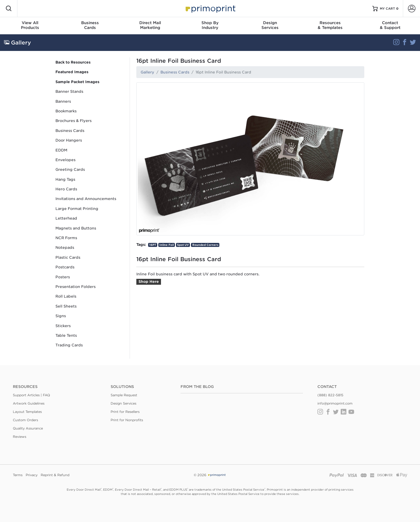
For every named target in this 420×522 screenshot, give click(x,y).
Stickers (63, 326)
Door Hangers (69, 140)
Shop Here (149, 282)
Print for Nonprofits (127, 420)
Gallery (147, 72)
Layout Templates (27, 412)
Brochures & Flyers (74, 121)
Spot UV (183, 245)
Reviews (20, 437)
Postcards (65, 267)
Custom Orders (25, 420)
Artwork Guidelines (29, 403)
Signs (61, 316)
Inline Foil (167, 245)
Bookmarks (66, 111)
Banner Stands (69, 91)
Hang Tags (65, 179)
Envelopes (65, 160)
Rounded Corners (205, 245)
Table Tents (66, 335)
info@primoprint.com (335, 403)
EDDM (61, 150)
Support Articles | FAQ (31, 395)
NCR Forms (66, 238)
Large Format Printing (77, 209)
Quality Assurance (28, 428)
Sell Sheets (66, 306)
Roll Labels (66, 296)
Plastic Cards (68, 257)
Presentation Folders (76, 287)
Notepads (65, 247)
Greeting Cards (70, 169)
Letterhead (66, 218)
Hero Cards (66, 189)
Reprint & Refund (55, 475)
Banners (63, 101)
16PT (153, 245)
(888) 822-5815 (330, 395)
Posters (63, 277)
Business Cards (70, 131)
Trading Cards (69, 345)
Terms (18, 475)
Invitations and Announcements (86, 199)
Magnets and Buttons (76, 228)
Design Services (123, 403)
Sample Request (124, 395)
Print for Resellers (125, 412)
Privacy (32, 475)
